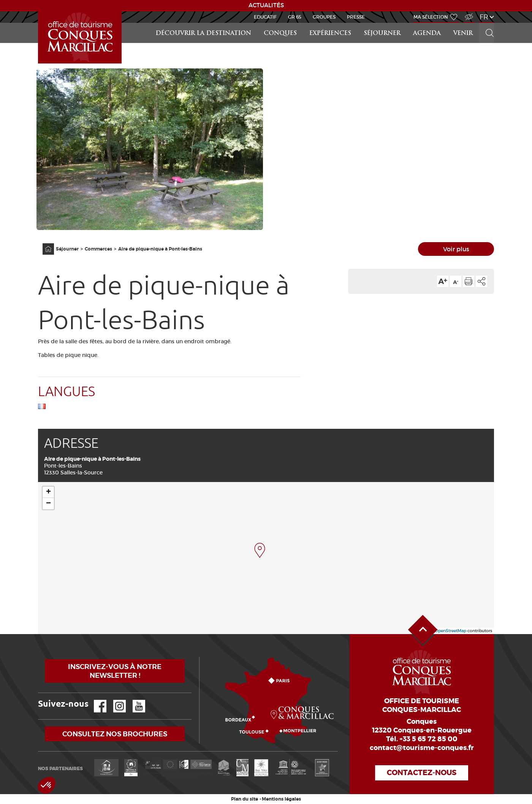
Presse (356, 17)
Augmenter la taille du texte (443, 281)
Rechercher (487, 23)
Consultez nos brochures (115, 734)
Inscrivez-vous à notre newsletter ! (115, 671)
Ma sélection (431, 17)
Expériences (330, 34)
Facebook (95, 700)
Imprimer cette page (469, 281)
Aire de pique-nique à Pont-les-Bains (160, 249)
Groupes (324, 17)
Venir (463, 34)
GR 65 (295, 17)
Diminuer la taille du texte (456, 281)
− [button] (48, 504)
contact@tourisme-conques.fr (422, 748)
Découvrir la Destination (203, 34)
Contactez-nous (422, 773)
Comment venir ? (201, 657)
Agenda (427, 34)
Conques (280, 34)
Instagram (114, 700)
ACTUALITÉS (266, 5)
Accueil (39, 12)
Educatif (265, 17)
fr (484, 17)
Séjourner (382, 34)
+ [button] (48, 492)
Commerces (98, 249)
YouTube (134, 700)
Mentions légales (281, 799)
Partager (481, 281)
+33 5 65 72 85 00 (428, 739)
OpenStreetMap (450, 631)
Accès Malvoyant (467, 13)
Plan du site (245, 799)
